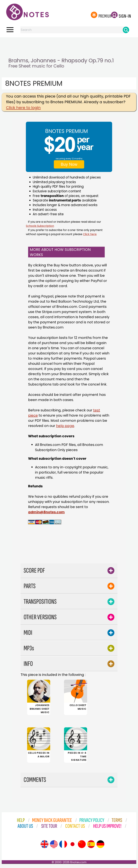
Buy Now (69, 164)
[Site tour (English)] (45, 846)
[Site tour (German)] (100, 846)
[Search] (126, 30)
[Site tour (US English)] (54, 846)
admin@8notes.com (46, 512)
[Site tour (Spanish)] (91, 846)
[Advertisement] (69, 44)
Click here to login (23, 108)
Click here (90, 234)
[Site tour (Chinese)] (82, 846)
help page (65, 426)
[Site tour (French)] (63, 846)
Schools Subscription (40, 226)
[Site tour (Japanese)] (72, 846)
